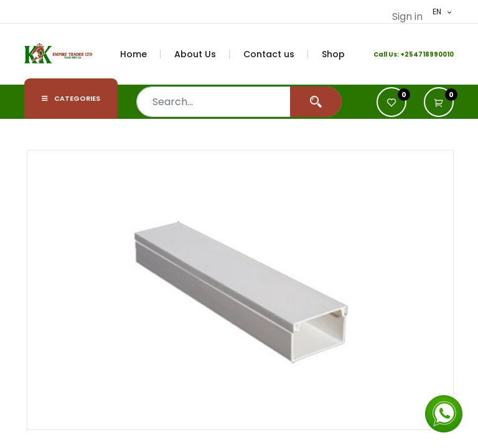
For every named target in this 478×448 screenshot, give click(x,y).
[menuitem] (141, 54)
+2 (405, 54)
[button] (439, 102)
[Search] (316, 102)
